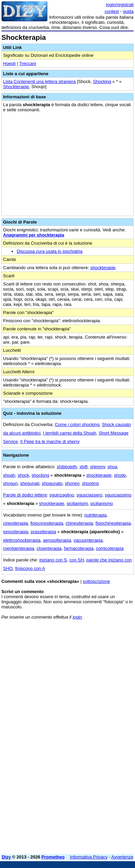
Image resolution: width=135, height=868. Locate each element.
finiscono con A (30, 568)
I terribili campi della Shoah (70, 433)
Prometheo (53, 857)
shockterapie (103, 268)
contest (112, 11)
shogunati (30, 483)
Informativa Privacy (89, 857)
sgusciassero (89, 495)
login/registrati (120, 5)
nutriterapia (95, 515)
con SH (77, 560)
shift (84, 467)
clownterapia (49, 548)
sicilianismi (77, 503)
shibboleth (67, 467)
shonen (72, 483)
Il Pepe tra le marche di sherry (50, 441)
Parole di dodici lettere (25, 495)
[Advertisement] (67, 782)
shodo (120, 475)
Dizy (6, 857)
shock (24, 475)
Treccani (27, 63)
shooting (90, 483)
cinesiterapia (16, 523)
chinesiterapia (79, 523)
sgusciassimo (118, 495)
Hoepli (9, 63)
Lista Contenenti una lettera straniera (39, 81)
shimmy (97, 467)
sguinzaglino (62, 495)
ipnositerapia (16, 532)
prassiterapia (43, 532)
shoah (9, 475)
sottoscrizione (96, 581)
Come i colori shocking (77, 424)
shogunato (52, 483)
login (77, 617)
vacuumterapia (88, 540)
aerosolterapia (57, 540)
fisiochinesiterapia (113, 523)
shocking (40, 475)
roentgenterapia (19, 548)
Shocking (102, 81)
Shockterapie (16, 87)
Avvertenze (122, 857)
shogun (10, 483)
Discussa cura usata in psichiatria (50, 251)
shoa (112, 467)
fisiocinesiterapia (47, 523)
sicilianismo (102, 503)
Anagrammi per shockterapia (34, 235)
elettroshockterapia (22, 540)
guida (128, 11)
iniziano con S (53, 560)
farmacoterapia (79, 548)
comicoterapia (110, 548)
